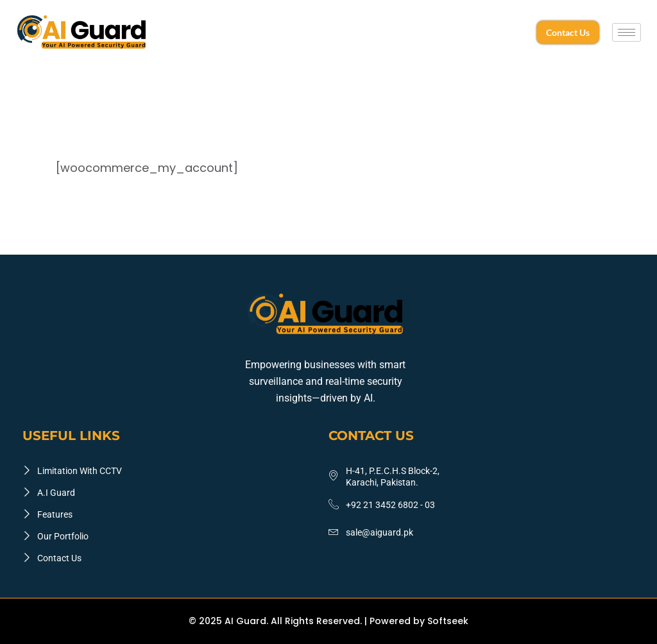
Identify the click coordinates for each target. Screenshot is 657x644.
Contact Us (568, 32)
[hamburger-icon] (627, 32)
